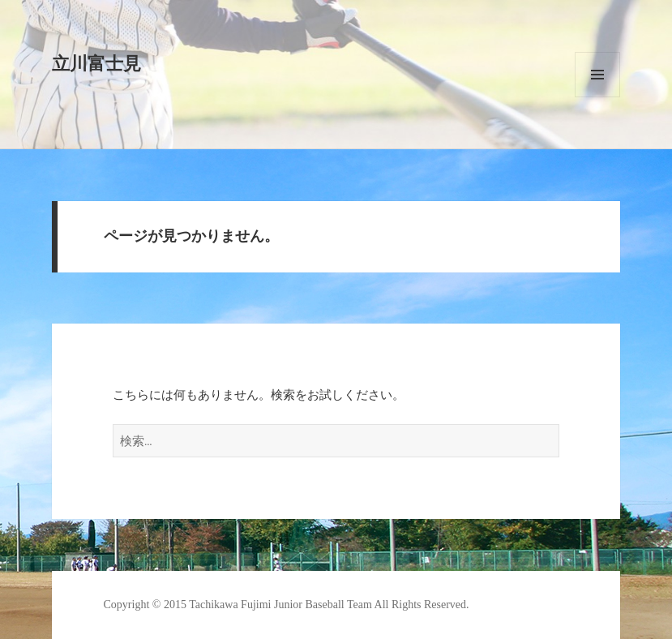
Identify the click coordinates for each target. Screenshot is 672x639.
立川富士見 (96, 64)
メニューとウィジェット (597, 75)
